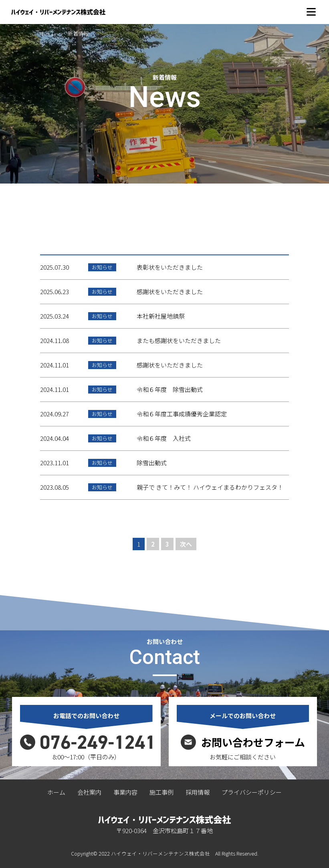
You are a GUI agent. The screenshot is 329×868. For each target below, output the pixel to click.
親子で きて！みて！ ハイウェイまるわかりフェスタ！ (210, 487)
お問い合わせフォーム (253, 742)
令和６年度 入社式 (164, 438)
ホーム (48, 33)
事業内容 (125, 792)
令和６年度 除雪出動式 (170, 389)
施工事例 (161, 792)
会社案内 (89, 792)
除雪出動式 (152, 463)
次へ (186, 544)
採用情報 (198, 792)
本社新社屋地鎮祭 (161, 316)
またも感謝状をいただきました (179, 340)
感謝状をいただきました (170, 292)
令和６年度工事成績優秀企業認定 (182, 414)
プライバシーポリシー (252, 792)
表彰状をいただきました (170, 267)
